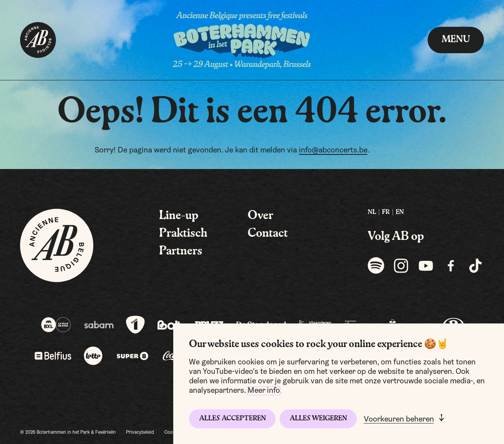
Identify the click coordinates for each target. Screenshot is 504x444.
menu (456, 40)
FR (386, 212)
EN (400, 212)
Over (260, 216)
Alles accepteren (233, 419)
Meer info (264, 391)
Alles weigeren (318, 419)
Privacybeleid (140, 433)
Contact (268, 234)
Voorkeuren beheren (399, 420)
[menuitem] (372, 213)
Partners (181, 251)
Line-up (179, 216)
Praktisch (183, 234)
